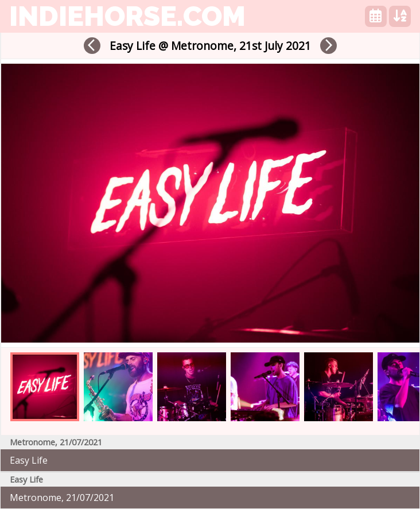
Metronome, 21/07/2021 (62, 498)
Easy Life (29, 460)
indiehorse (127, 16)
